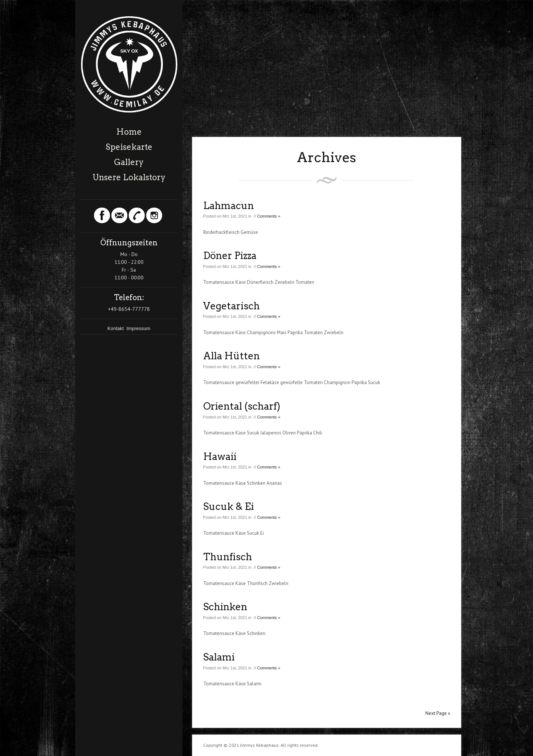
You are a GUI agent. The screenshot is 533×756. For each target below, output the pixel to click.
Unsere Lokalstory (129, 177)
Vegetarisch (232, 306)
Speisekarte (129, 147)
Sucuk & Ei (229, 506)
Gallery (129, 162)
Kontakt (116, 328)
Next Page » (438, 713)
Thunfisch (228, 557)
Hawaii (220, 456)
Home (129, 132)
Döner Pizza (230, 256)
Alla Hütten (232, 356)
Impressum (138, 328)
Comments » (269, 216)
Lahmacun (229, 206)
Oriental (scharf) (242, 406)
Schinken (225, 607)
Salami (219, 657)
